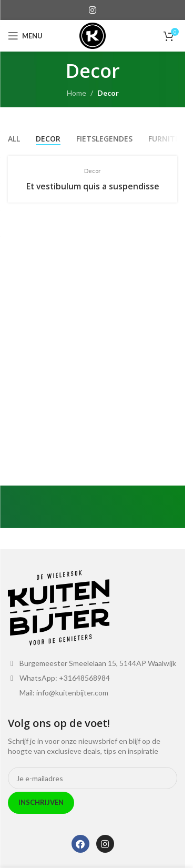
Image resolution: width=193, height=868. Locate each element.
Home (77, 93)
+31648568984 (84, 678)
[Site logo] (93, 35)
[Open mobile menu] (25, 36)
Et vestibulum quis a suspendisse (93, 186)
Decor (108, 93)
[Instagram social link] (92, 10)
